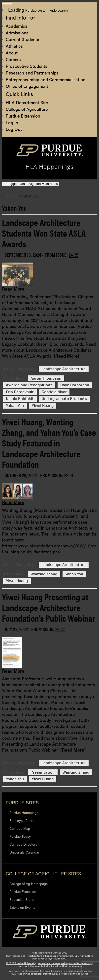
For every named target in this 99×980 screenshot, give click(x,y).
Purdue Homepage (24, 812)
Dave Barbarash (75, 385)
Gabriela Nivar (54, 392)
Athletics (14, 46)
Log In (12, 122)
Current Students (22, 39)
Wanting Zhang (44, 574)
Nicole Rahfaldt (20, 399)
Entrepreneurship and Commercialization (46, 79)
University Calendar (24, 852)
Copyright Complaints (31, 966)
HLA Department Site (27, 102)
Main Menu (33, 184)
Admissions (17, 33)
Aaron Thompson (46, 378)
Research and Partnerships (32, 73)
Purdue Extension (23, 116)
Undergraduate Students (64, 399)
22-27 (60, 629)
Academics (16, 26)
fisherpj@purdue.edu (46, 974)
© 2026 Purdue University (21, 963)
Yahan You (15, 405)
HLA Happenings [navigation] (49, 167)
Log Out (14, 129)
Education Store (21, 899)
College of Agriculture (27, 109)
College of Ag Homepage (29, 883)
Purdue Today (20, 836)
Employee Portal (22, 820)
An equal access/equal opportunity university (65, 963)
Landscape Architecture (64, 369)
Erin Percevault (20, 392)
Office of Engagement (27, 86)
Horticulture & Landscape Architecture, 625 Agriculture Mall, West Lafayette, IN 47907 (60, 957)
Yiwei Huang (43, 405)
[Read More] (66, 356)
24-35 (73, 255)
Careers (13, 59)
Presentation (43, 772)
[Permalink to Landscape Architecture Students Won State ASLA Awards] (47, 286)
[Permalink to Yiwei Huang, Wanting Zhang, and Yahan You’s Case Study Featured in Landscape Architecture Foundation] (47, 500)
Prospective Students (27, 66)
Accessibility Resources (74, 974)
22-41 (69, 475)
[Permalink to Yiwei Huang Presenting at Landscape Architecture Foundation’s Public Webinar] (47, 668)
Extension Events (22, 907)
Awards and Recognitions (29, 385)
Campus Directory (23, 844)
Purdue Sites (22, 803)
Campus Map (20, 828)
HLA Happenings (72, 966)
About (12, 53)
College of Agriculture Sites (43, 874)
